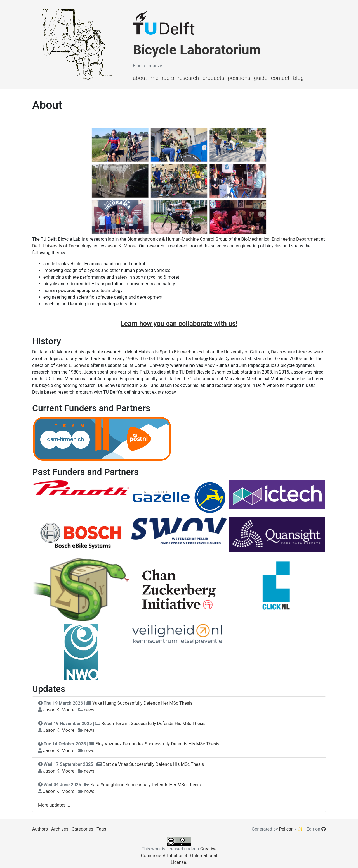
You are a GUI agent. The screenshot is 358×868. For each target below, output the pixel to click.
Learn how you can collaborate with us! (179, 324)
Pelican (286, 829)
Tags (101, 829)
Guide (261, 78)
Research (188, 78)
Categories (82, 829)
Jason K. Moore (121, 246)
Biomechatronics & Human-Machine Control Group (177, 239)
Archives (60, 829)
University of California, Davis (253, 352)
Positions (239, 78)
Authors (40, 829)
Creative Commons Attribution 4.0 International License (179, 856)
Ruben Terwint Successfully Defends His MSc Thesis (153, 724)
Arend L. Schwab (73, 365)
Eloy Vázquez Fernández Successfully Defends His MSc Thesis (157, 744)
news (89, 710)
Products (213, 78)
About (140, 78)
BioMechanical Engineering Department (281, 239)
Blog (298, 78)
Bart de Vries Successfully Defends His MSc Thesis (153, 764)
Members (162, 78)
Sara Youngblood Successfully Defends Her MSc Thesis (146, 785)
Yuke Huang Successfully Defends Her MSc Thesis (142, 703)
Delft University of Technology (62, 246)
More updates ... (54, 805)
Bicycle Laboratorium (197, 50)
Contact (280, 78)
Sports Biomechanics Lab (185, 352)
